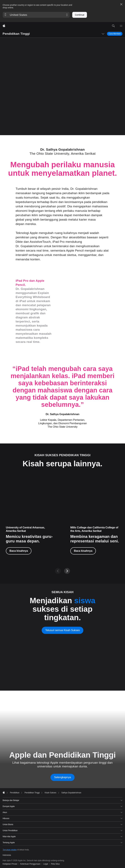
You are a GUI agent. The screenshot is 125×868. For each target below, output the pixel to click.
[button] (36, 15)
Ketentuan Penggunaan (30, 864)
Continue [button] (80, 15)
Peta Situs (55, 864)
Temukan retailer (10, 850)
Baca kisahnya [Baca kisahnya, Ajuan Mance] (83, 551)
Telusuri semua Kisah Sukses (62, 630)
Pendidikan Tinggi (16, 34)
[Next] (67, 571)
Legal (46, 864)
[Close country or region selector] (121, 4)
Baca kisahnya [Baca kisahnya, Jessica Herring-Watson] (19, 551)
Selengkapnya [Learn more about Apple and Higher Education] (62, 777)
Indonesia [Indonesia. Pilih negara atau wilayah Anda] (7, 855)
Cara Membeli (115, 34)
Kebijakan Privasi (10, 864)
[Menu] (121, 26)
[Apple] (4, 26)
